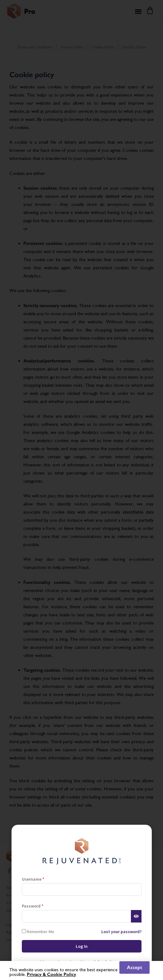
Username (33, 879)
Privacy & (37, 974)
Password (33, 906)
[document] (81, 490)
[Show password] (136, 916)
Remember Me (38, 931)
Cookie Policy (62, 974)
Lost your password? (121, 932)
